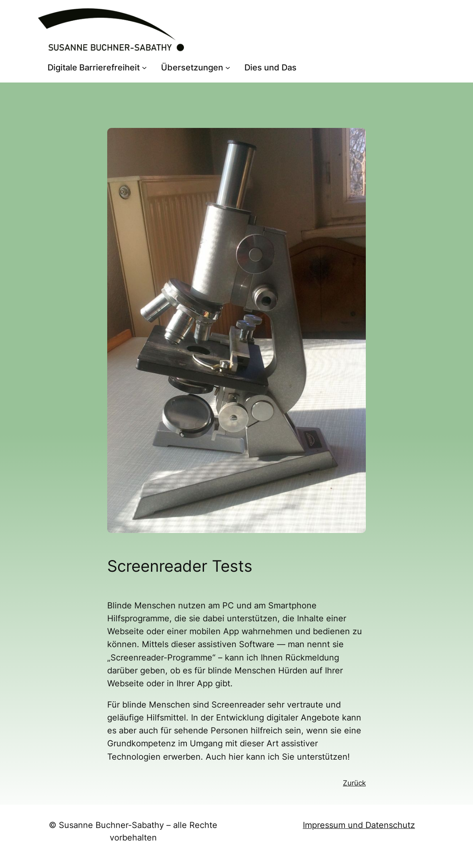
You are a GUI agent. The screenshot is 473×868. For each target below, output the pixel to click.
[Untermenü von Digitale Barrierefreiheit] (144, 68)
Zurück (354, 783)
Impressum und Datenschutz (359, 825)
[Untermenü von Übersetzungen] (228, 68)
